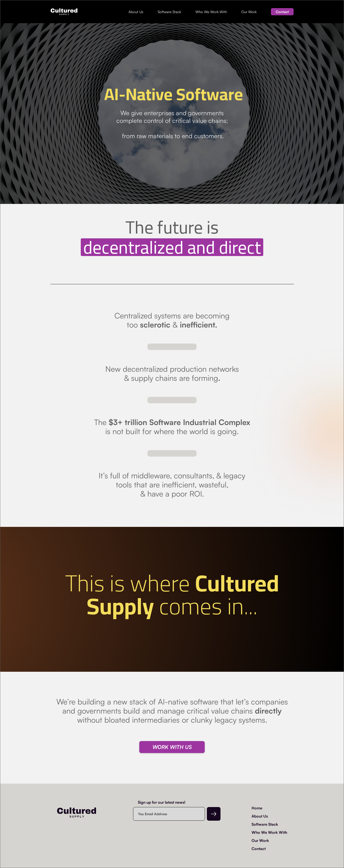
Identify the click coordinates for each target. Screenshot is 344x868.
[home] (64, 12)
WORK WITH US (172, 747)
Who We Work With (211, 12)
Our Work (249, 12)
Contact (282, 12)
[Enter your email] (169, 814)
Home (257, 808)
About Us (136, 12)
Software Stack (169, 12)
